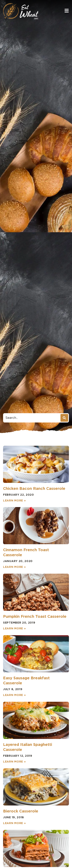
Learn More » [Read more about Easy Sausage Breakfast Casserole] (14, 695)
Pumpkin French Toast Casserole (35, 616)
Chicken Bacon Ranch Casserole (34, 488)
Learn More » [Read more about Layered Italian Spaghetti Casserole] (14, 762)
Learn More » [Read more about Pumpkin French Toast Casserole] (14, 628)
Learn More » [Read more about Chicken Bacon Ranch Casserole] (14, 500)
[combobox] (32, 418)
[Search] (64, 418)
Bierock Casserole (21, 811)
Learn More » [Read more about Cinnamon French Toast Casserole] (14, 567)
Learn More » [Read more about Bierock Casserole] (14, 823)
